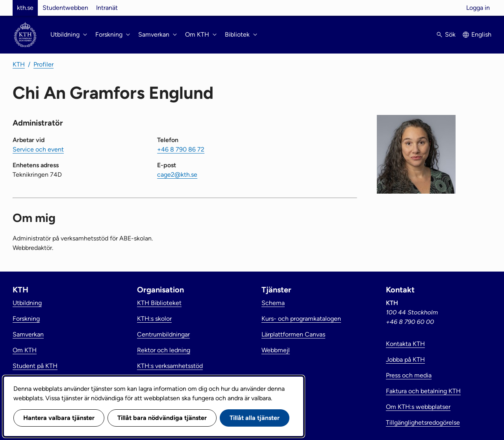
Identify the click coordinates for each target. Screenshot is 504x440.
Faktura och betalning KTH (423, 391)
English (481, 34)
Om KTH (25, 350)
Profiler (44, 64)
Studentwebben (65, 8)
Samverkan (28, 334)
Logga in (478, 8)
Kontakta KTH (405, 344)
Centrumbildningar (163, 334)
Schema (273, 303)
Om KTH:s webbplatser (418, 407)
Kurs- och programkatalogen (301, 319)
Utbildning (27, 303)
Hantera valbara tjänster (59, 418)
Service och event (38, 149)
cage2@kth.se (177, 175)
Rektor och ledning (164, 350)
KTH (19, 64)
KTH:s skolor (154, 319)
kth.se (25, 8)
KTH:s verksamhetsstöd (170, 366)
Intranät (107, 8)
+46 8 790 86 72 (181, 149)
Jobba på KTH (405, 360)
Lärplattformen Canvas (293, 334)
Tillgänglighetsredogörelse (423, 422)
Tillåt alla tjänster (255, 418)
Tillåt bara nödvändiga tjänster (162, 418)
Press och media (409, 375)
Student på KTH (35, 366)
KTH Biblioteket (159, 303)
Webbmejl (276, 350)
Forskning (26, 319)
